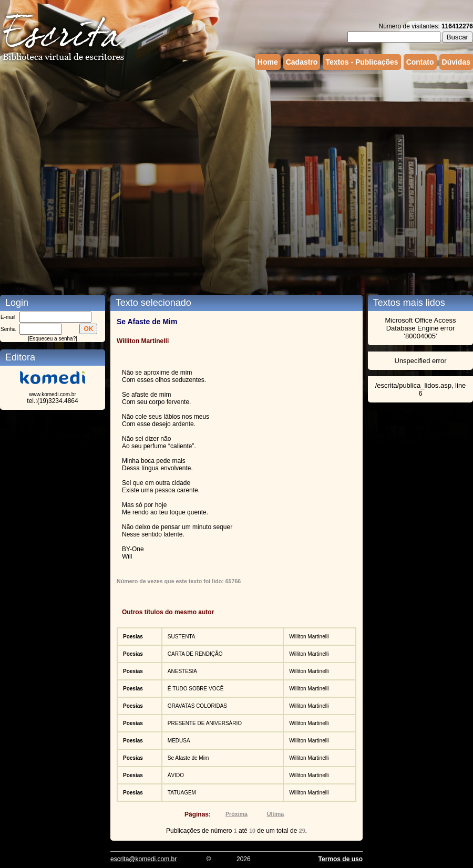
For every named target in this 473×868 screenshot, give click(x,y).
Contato (420, 62)
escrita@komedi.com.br (143, 859)
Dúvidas (456, 62)
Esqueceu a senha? (53, 339)
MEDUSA (179, 741)
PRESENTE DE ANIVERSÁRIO (205, 723)
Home (268, 62)
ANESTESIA (182, 671)
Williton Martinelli (309, 637)
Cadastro (302, 62)
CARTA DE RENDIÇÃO (195, 654)
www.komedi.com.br (52, 394)
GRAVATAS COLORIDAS (197, 706)
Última (276, 814)
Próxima (236, 814)
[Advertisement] (111, 174)
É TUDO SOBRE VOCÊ (196, 689)
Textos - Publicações (362, 62)
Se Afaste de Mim (188, 758)
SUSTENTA (182, 637)
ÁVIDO (176, 775)
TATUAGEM (182, 793)
